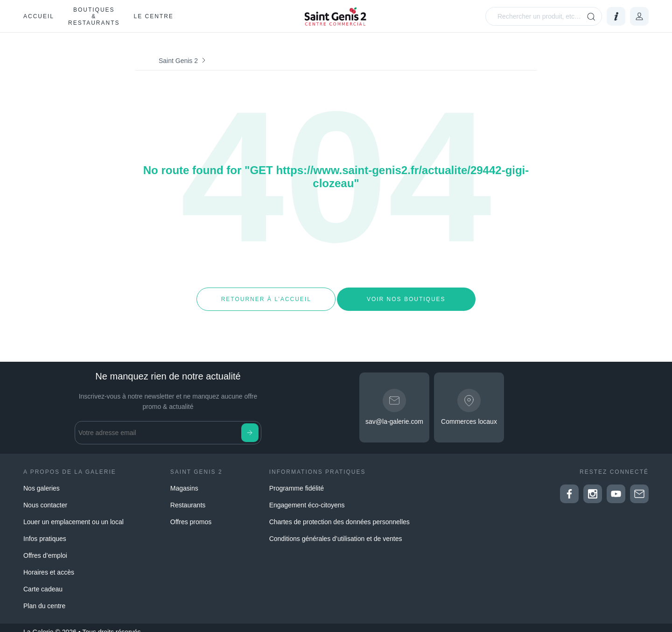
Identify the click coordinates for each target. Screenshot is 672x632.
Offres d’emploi (45, 547)
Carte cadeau (43, 581)
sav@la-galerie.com (394, 414)
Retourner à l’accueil (266, 295)
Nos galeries (42, 480)
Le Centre (153, 16)
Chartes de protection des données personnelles (339, 513)
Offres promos (191, 513)
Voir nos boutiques (406, 295)
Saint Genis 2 (178, 61)
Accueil (39, 16)
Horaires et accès (49, 564)
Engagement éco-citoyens (307, 497)
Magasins (184, 480)
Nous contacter (45, 497)
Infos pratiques (45, 530)
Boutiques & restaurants (94, 16)
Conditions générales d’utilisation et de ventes (336, 530)
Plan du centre (44, 597)
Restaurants (188, 497)
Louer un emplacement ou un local (73, 513)
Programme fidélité (297, 480)
